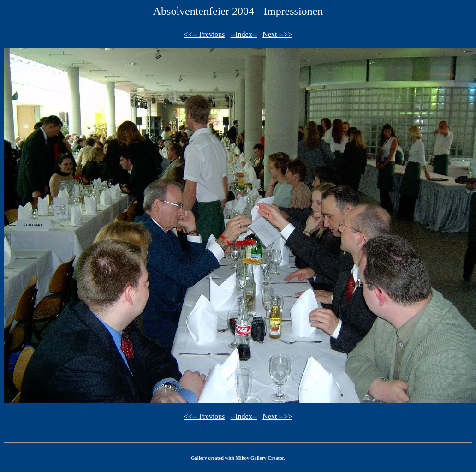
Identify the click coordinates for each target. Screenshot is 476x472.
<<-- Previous (205, 34)
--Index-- (244, 34)
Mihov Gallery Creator (260, 458)
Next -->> (277, 34)
